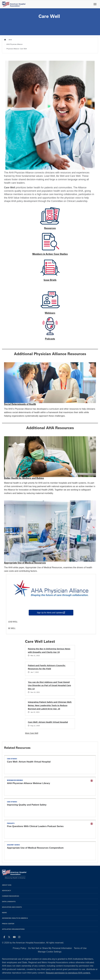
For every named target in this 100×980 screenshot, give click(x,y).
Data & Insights (9, 902)
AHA (10, 40)
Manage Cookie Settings (50, 952)
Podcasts (50, 339)
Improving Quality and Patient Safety (27, 805)
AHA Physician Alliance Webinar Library (29, 783)
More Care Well (32, 733)
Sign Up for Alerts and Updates (55, 612)
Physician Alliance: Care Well (17, 49)
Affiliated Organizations (13, 929)
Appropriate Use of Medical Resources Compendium (35, 848)
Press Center (8, 924)
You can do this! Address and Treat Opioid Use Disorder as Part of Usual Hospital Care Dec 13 (49, 685)
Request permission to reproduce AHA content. (68, 973)
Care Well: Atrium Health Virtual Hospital (48, 722)
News (4, 913)
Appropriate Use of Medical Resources (25, 563)
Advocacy (7, 890)
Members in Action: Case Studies (50, 254)
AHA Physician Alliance (14, 44)
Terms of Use (80, 948)
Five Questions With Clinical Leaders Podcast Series (35, 826)
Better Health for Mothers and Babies (24, 478)
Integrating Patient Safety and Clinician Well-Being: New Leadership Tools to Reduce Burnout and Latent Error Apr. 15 (50, 705)
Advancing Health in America (15, 918)
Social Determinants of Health (20, 404)
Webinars (50, 313)
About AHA (7, 885)
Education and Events (12, 907)
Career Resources (11, 896)
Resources (50, 228)
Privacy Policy (20, 948)
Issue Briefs (50, 280)
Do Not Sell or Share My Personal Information (50, 948)
